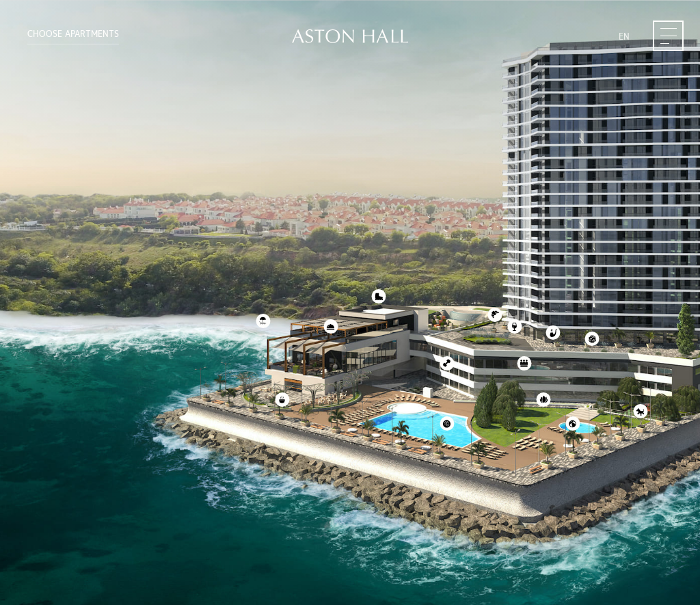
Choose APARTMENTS (73, 34)
